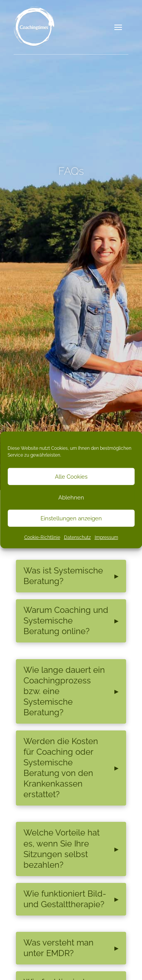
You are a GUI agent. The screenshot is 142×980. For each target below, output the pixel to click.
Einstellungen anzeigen (71, 518)
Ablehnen (71, 497)
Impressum (106, 537)
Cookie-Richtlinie (42, 537)
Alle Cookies (71, 476)
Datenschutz (77, 537)
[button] (118, 27)
